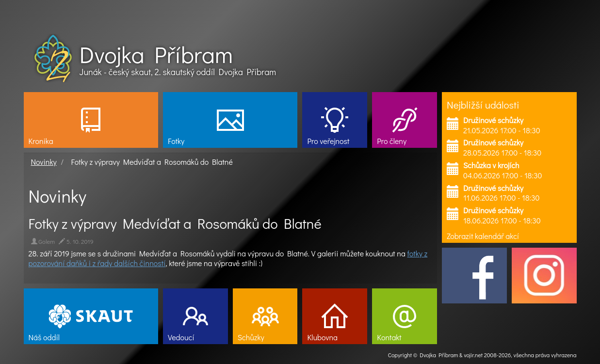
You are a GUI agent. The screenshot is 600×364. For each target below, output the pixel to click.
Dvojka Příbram (156, 54)
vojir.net (473, 355)
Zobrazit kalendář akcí (483, 236)
